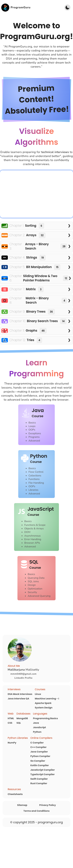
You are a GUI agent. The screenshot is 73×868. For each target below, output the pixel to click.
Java (36, 723)
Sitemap (22, 805)
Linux (38, 694)
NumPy (12, 743)
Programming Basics (45, 718)
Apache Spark (43, 703)
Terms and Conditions (37, 811)
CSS (10, 723)
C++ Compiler (39, 747)
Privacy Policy (47, 805)
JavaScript (39, 727)
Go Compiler (38, 761)
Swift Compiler (39, 779)
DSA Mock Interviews (20, 694)
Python (37, 732)
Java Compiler (39, 752)
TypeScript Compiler (43, 774)
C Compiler (37, 743)
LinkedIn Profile (23, 678)
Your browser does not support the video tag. (36, 194)
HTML (11, 718)
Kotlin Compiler (40, 765)
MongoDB (22, 718)
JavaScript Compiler (43, 770)
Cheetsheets (15, 794)
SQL (19, 723)
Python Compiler (40, 756)
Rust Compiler (39, 783)
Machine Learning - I (47, 699)
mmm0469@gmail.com (23, 674)
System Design (44, 708)
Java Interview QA (18, 699)
